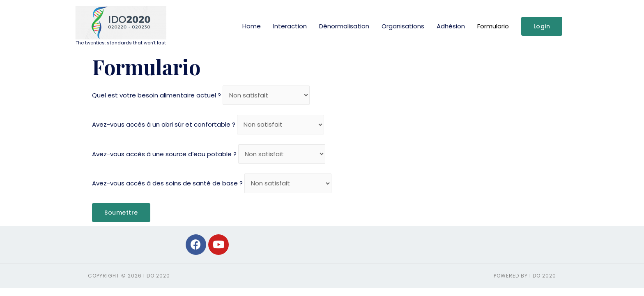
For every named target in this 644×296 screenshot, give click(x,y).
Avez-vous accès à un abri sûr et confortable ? (164, 124)
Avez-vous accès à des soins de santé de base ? (167, 183)
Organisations (403, 26)
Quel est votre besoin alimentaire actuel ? (156, 95)
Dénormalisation (344, 26)
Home (252, 26)
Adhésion (451, 26)
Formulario (493, 26)
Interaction (290, 26)
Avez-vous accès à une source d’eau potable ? (164, 154)
